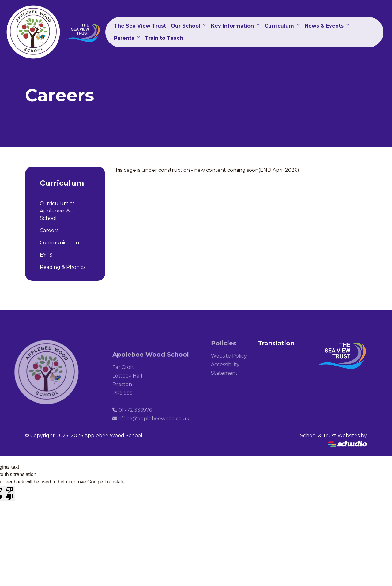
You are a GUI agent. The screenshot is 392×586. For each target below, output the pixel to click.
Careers (49, 230)
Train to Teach (164, 38)
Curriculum (279, 26)
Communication (59, 243)
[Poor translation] (9, 493)
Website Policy (234, 356)
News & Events (324, 26)
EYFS (46, 255)
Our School (186, 26)
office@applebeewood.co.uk (154, 423)
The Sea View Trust (140, 26)
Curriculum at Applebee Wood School (60, 211)
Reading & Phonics (63, 267)
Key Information (232, 26)
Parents (124, 38)
